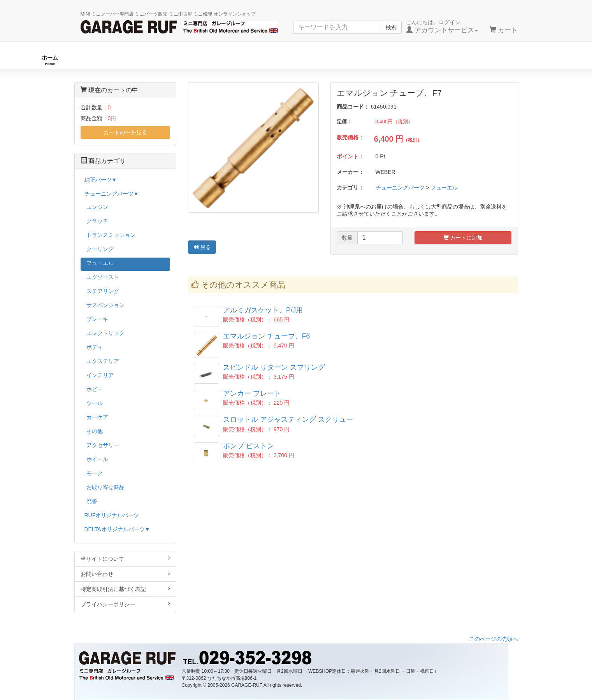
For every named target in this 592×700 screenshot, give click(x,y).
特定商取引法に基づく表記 (126, 589)
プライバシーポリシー (126, 604)
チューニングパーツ (299, 60)
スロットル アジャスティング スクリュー (288, 419)
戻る (202, 247)
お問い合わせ (126, 574)
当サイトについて (126, 559)
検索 (391, 27)
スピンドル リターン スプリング (274, 367)
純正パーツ (420, 60)
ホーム (50, 60)
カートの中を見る (125, 132)
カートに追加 (463, 238)
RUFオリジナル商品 (166, 60)
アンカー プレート (252, 393)
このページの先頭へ (494, 639)
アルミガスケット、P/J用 (263, 310)
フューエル (444, 188)
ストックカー (534, 60)
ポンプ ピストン (249, 446)
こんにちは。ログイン (442, 26)
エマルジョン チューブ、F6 (266, 336)
